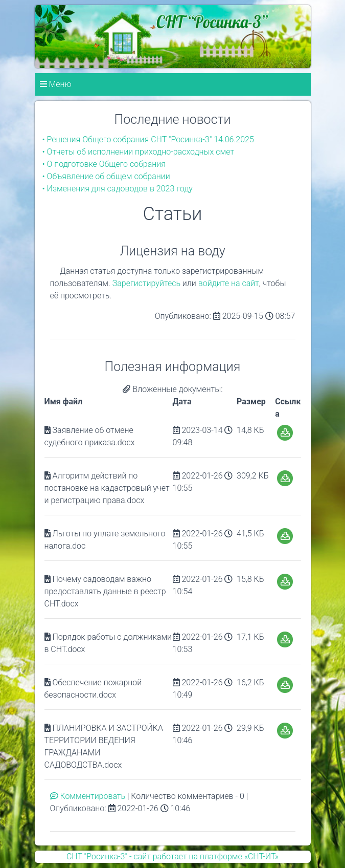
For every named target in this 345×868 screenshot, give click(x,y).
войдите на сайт (229, 283)
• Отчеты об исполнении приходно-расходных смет (139, 152)
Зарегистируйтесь (146, 283)
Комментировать (89, 796)
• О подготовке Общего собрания (104, 164)
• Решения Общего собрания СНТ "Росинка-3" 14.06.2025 (148, 139)
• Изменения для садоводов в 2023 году (118, 189)
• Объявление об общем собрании (106, 176)
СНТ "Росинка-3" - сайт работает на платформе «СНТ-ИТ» (172, 856)
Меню (56, 84)
